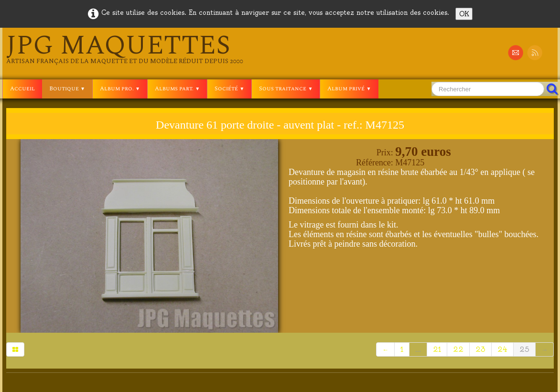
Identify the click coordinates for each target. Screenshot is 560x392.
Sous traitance (286, 89)
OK (464, 14)
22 (458, 349)
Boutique (67, 89)
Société (229, 89)
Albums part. (177, 89)
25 (524, 349)
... (418, 349)
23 (480, 349)
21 (437, 349)
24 (502, 349)
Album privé (349, 89)
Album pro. (120, 89)
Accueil (22, 89)
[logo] (125, 49)
